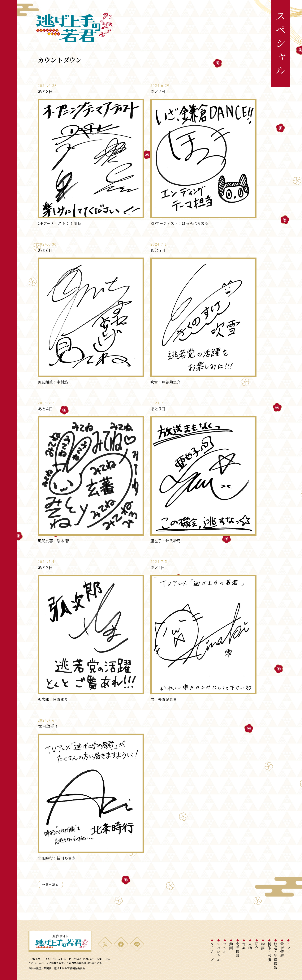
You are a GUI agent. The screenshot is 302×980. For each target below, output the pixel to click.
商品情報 (238, 950)
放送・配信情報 (276, 956)
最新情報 (282, 950)
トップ (288, 948)
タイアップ (212, 952)
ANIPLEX (103, 959)
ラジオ (225, 948)
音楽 (244, 946)
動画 (231, 946)
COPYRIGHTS (56, 959)
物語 (263, 946)
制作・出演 (269, 952)
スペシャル (218, 952)
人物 (250, 946)
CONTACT (36, 959)
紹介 (257, 946)
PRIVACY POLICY (82, 959)
